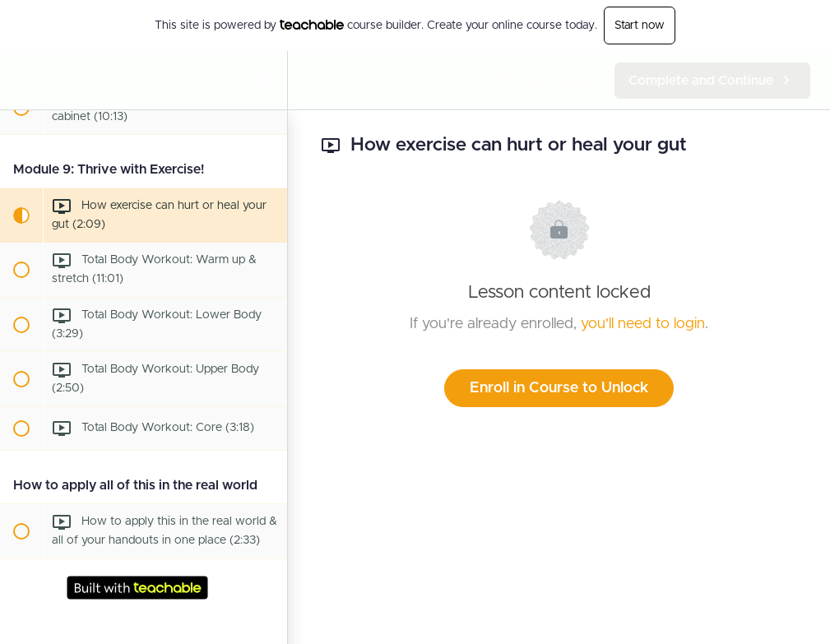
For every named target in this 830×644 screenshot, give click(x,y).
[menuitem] (267, 80)
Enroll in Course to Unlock (559, 388)
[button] (21, 80)
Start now (640, 25)
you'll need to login (643, 324)
